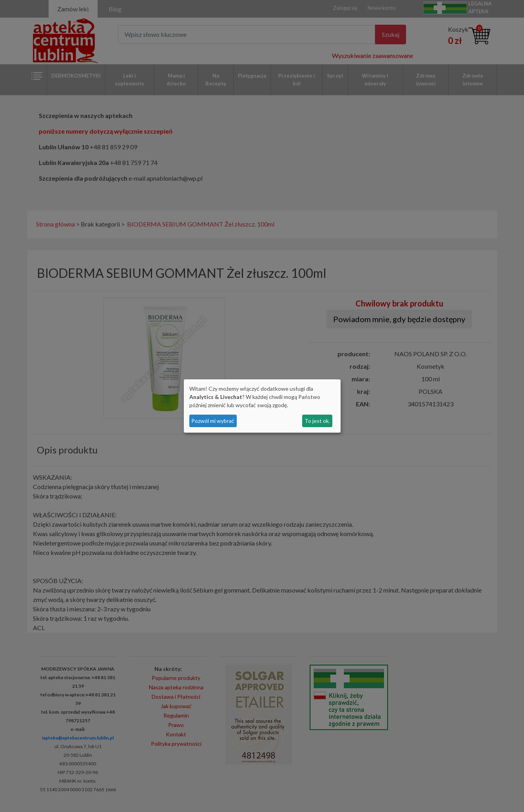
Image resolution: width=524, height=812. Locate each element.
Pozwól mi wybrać (213, 421)
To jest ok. (317, 421)
